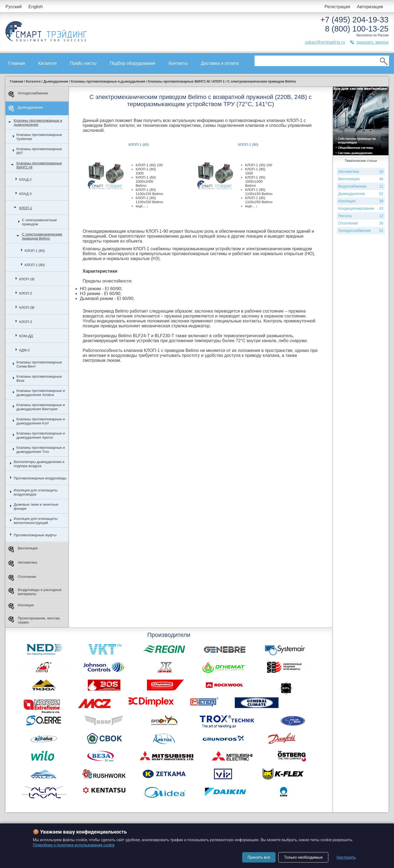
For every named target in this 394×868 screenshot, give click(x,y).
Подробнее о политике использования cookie (74, 845)
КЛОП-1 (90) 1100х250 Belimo (259, 200)
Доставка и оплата (220, 63)
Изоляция (21, 606)
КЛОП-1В (27, 279)
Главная (17, 63)
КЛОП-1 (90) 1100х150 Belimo (259, 192)
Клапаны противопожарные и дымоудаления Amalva (41, 393)
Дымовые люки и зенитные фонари (36, 506)
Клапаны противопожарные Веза (39, 378)
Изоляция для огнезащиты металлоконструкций (36, 521)
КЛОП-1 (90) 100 (259, 165)
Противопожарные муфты (35, 535)
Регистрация (337, 7)
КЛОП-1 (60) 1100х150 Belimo (149, 192)
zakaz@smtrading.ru (325, 42)
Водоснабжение (361, 186)
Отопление (22, 578)
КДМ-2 (24, 350)
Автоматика (23, 563)
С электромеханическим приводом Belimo (42, 236)
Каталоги (47, 63)
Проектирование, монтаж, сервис (34, 620)
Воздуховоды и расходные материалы (35, 592)
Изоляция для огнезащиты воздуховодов (36, 492)
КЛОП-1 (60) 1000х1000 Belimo (146, 181)
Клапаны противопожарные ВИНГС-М (39, 165)
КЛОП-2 (26, 293)
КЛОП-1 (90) (35, 265)
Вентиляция (23, 549)
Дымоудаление (26, 108)
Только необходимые (303, 857)
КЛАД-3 (25, 194)
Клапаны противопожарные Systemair (39, 137)
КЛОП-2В (27, 308)
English (36, 7)
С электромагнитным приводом (39, 222)
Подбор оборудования (133, 63)
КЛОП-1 (26, 208)
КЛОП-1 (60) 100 (149, 165)
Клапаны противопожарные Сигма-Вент (39, 364)
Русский (14, 7)
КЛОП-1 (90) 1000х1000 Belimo (255, 181)
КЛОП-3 (26, 322)
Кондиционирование (361, 209)
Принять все (259, 857)
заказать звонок (372, 42)
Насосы (361, 216)
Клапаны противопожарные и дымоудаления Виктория (41, 407)
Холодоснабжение (28, 94)
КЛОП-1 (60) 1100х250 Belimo (149, 200)
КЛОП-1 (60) (35, 251)
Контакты (178, 63)
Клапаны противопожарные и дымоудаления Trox (41, 450)
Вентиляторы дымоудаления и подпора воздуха (39, 464)
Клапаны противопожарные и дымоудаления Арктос (41, 435)
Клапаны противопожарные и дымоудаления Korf (41, 421)
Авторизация (370, 7)
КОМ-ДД (26, 336)
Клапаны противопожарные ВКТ (39, 151)
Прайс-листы (83, 63)
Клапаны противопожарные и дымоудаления (38, 123)
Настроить (346, 857)
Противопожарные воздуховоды (40, 478)
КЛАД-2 (25, 180)
